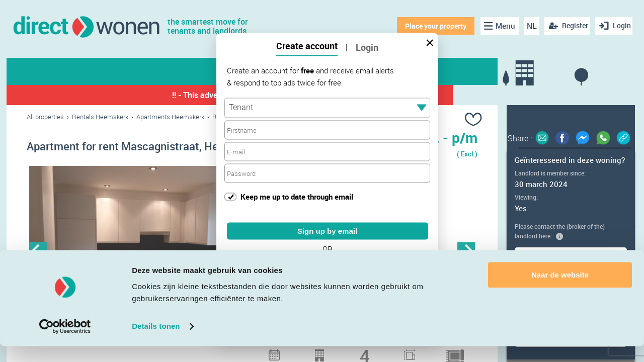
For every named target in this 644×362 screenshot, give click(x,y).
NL (527, 26)
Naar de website (560, 291)
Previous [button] (38, 254)
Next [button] (466, 254)
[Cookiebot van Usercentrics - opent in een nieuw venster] (65, 342)
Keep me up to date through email (297, 196)
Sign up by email (327, 231)
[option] (139, 254)
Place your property (431, 26)
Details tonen (156, 342)
